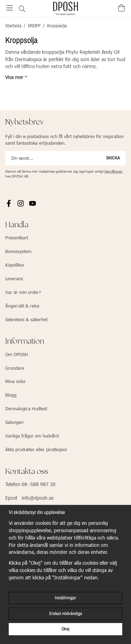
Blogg (11, 395)
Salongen (14, 422)
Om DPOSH (17, 354)
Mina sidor (16, 381)
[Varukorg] (121, 8)
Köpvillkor (15, 265)
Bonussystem (18, 251)
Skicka (113, 158)
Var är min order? (23, 292)
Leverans (14, 278)
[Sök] (22, 9)
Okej (65, 629)
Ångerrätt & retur (23, 306)
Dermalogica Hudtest (26, 408)
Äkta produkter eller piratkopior (36, 449)
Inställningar (65, 598)
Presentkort (17, 238)
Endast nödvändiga (66, 613)
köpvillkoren (114, 171)
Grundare (15, 368)
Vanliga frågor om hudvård (32, 436)
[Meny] (10, 8)
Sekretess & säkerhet (26, 319)
